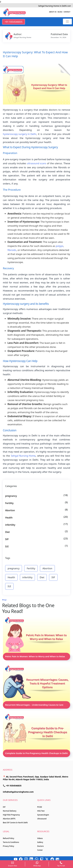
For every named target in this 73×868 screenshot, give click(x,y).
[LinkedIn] (31, 859)
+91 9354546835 (13, 22)
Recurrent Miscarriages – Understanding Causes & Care (34, 705)
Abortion (10, 510)
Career (40, 850)
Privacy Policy (9, 846)
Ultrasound (42, 819)
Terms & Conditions (11, 842)
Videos (40, 838)
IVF (7, 539)
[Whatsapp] (36, 859)
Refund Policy (9, 838)
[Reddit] (52, 859)
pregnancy (11, 496)
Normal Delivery (10, 811)
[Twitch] (42, 859)
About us (53, 12)
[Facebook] (21, 859)
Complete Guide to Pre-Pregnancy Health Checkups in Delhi (36, 753)
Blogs (60, 12)
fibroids (12, 250)
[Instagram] (26, 859)
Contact (67, 12)
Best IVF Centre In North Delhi (15, 823)
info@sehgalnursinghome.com (18, 792)
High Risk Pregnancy (11, 815)
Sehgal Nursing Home (23, 456)
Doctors (40, 846)
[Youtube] (16, 859)
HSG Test (41, 811)
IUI (7, 546)
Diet (7, 532)
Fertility (9, 503)
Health (9, 518)
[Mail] (57, 859)
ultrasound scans (37, 163)
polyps (59, 246)
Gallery (40, 842)
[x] (47, 859)
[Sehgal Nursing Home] (67, 22)
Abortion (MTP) (9, 819)
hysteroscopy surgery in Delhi (20, 134)
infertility (10, 525)
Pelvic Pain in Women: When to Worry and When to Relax (35, 656)
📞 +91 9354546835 (12, 786)
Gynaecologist (43, 815)
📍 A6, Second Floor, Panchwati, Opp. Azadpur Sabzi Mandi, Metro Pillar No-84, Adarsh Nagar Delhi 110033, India (36, 778)
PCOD (40, 807)
